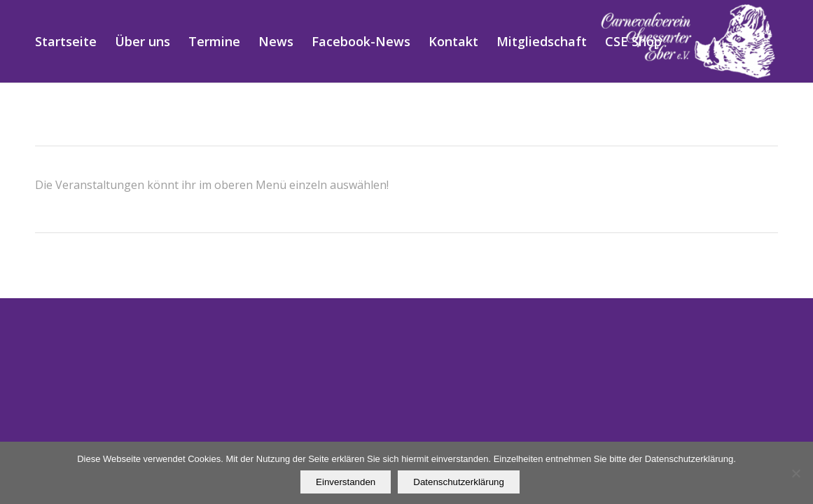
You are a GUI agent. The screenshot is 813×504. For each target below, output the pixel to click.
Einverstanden (346, 482)
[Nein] (795, 473)
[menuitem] (66, 41)
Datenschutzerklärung (459, 482)
